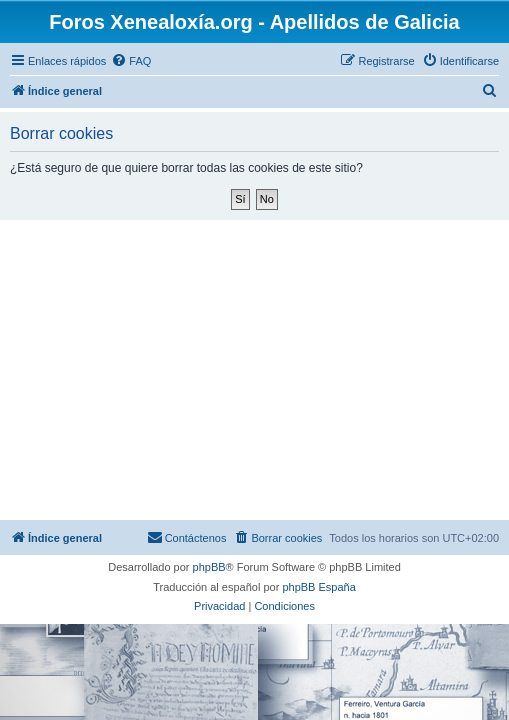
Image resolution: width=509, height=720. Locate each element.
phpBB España (318, 587)
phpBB (209, 567)
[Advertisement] (254, 370)
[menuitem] (131, 61)
